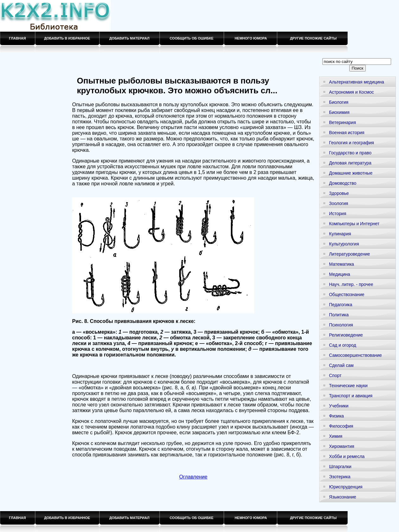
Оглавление (193, 477)
